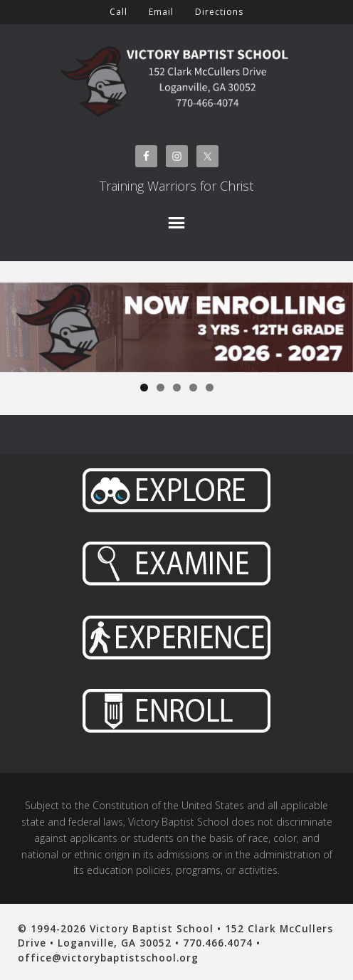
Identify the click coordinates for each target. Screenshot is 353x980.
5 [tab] (210, 388)
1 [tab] (144, 388)
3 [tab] (177, 388)
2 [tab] (160, 388)
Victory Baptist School (176, 78)
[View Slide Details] (176, 327)
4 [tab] (193, 388)
